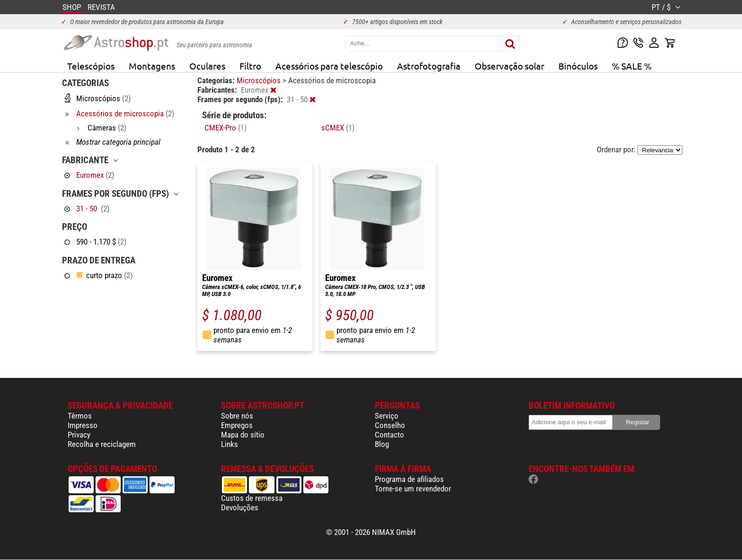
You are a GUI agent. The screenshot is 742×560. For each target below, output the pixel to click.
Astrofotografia (429, 66)
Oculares (207, 66)
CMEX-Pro (225, 128)
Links (230, 444)
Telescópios (91, 66)
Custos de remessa (252, 498)
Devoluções (240, 507)
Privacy (79, 435)
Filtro (250, 66)
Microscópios (260, 80)
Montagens (152, 66)
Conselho (390, 425)
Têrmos (80, 416)
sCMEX (338, 128)
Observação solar (509, 66)
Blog (382, 444)
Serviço (387, 416)
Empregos (237, 425)
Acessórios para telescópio (329, 66)
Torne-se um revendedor (413, 489)
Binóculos (578, 66)
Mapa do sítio (243, 435)
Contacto (389, 435)
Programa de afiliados (409, 479)
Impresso (83, 425)
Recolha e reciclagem (102, 444)
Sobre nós (237, 416)
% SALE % (632, 66)
